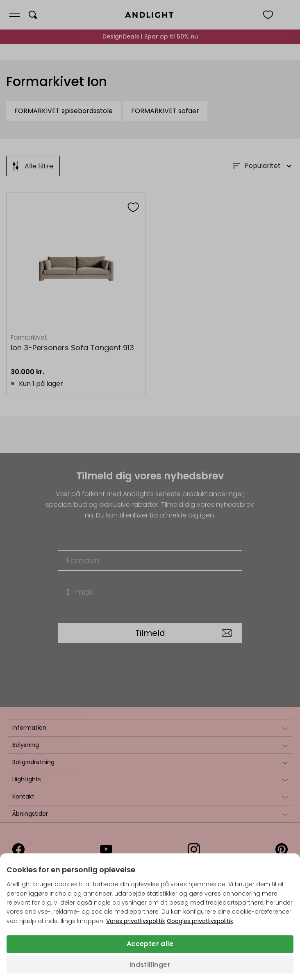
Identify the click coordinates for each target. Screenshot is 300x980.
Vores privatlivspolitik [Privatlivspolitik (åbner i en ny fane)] (136, 921)
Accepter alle (150, 944)
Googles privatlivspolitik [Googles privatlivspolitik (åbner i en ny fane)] (200, 921)
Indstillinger (150, 965)
